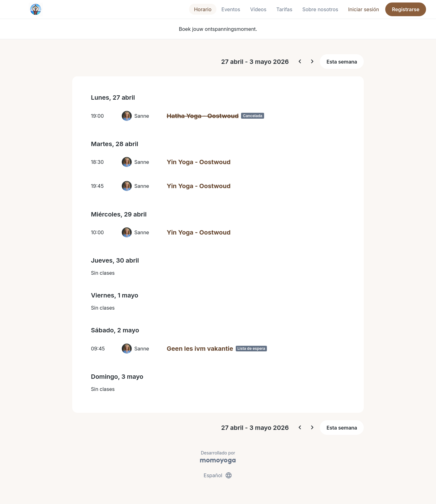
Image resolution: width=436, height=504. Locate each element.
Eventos (231, 9)
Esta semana (342, 62)
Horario (203, 9)
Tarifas (284, 9)
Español (218, 475)
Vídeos (258, 9)
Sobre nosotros (320, 9)
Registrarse (405, 9)
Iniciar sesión (364, 9)
